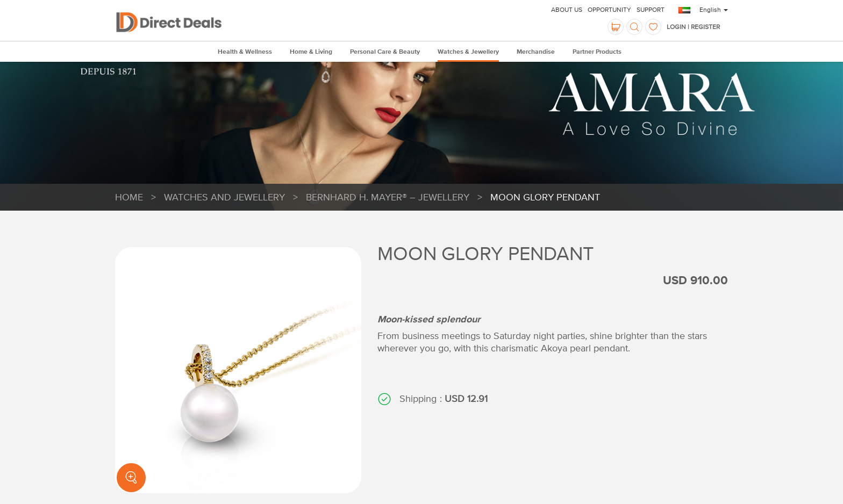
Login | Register (693, 27)
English (714, 10)
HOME (129, 197)
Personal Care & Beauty (385, 52)
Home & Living (311, 52)
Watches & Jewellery (468, 52)
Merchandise (536, 52)
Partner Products (597, 52)
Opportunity (609, 10)
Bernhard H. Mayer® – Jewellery (388, 197)
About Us (567, 10)
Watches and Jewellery (224, 197)
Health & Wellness (245, 52)
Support (651, 10)
